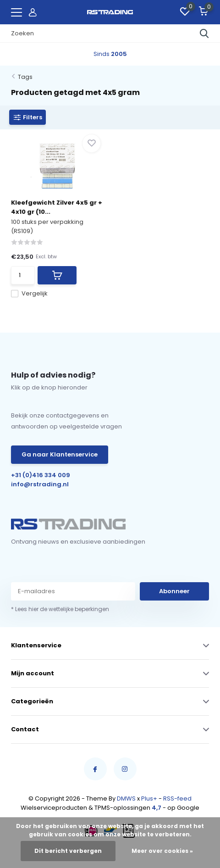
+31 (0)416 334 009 (41, 475)
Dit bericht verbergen (68, 851)
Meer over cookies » (162, 851)
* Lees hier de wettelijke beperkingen (60, 609)
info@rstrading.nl (40, 484)
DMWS (126, 798)
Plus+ (149, 798)
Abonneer (174, 591)
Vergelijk (29, 293)
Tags (25, 77)
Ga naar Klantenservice (60, 454)
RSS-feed (177, 798)
